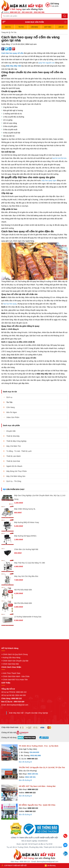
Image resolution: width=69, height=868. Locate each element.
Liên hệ (61, 27)
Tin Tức (21, 27)
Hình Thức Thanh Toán (12, 673)
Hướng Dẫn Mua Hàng (11, 658)
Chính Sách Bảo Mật (11, 664)
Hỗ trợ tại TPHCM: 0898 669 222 (14, 692)
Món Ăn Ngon (12, 412)
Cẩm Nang (34, 27)
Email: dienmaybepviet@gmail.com (15, 705)
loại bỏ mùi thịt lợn (59, 158)
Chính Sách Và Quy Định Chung (15, 654)
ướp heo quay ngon (49, 180)
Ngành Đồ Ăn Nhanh (14, 466)
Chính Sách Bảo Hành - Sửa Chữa (16, 676)
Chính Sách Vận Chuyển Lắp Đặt (16, 661)
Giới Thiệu (48, 27)
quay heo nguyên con (47, 63)
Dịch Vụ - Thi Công (14, 481)
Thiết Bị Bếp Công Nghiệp (16, 441)
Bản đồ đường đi (25, 762)
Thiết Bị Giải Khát (13, 461)
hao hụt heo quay (10, 304)
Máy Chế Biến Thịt (13, 446)
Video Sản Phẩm (13, 417)
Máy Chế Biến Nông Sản (16, 476)
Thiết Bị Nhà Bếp (13, 436)
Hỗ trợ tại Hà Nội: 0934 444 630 (14, 695)
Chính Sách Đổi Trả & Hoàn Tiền (15, 680)
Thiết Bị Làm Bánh (13, 456)
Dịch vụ (8, 27)
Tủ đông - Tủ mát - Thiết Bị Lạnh (19, 451)
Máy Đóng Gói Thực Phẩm (17, 471)
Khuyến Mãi (11, 431)
